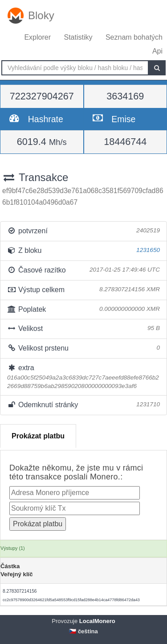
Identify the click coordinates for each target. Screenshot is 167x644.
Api (157, 51)
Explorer (37, 37)
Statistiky (78, 37)
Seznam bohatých (134, 37)
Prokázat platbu (38, 436)
